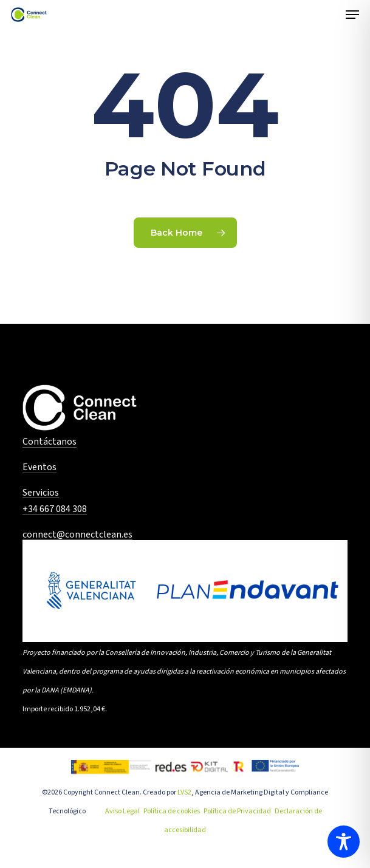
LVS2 (184, 792)
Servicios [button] (41, 493)
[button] (352, 15)
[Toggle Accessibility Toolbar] (344, 842)
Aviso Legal (122, 811)
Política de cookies (172, 811)
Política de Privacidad (237, 811)
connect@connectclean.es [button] (77, 535)
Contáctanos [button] (50, 442)
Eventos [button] (39, 468)
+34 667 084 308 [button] (55, 510)
